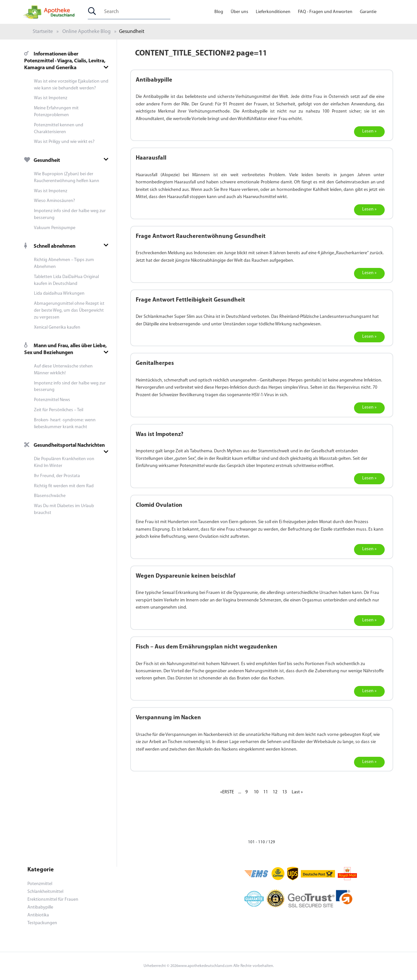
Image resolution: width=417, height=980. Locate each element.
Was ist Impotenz (51, 98)
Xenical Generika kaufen (57, 327)
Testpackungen (42, 923)
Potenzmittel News (52, 400)
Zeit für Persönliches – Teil (59, 410)
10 (256, 792)
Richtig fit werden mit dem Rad (64, 486)
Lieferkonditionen (273, 12)
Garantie (368, 12)
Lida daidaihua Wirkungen (59, 294)
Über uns (239, 12)
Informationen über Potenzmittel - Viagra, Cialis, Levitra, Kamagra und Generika (65, 61)
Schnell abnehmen (50, 246)
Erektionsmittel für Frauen (53, 900)
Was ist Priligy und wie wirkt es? (64, 142)
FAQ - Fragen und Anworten (325, 12)
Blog (219, 12)
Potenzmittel (40, 884)
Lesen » (369, 131)
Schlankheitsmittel (45, 892)
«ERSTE (227, 792)
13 (285, 792)
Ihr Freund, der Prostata (57, 476)
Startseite (43, 32)
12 (275, 792)
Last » (297, 792)
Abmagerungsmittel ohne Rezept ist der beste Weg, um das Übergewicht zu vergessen (69, 311)
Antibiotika (38, 915)
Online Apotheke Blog (86, 32)
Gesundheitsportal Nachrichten (64, 445)
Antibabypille (40, 907)
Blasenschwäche (50, 496)
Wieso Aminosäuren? (54, 201)
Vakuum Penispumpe (55, 228)
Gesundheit (42, 161)
